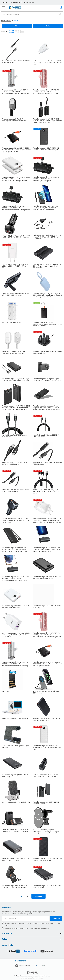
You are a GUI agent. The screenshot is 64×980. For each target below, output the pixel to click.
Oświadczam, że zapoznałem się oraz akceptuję (27, 929)
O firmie (5, 2)
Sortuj (48, 26)
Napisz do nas (29, 2)
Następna (38, 896)
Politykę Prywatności (42, 929)
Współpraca (15, 2)
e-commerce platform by (32, 978)
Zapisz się (56, 919)
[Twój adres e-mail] (26, 919)
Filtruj (17, 26)
